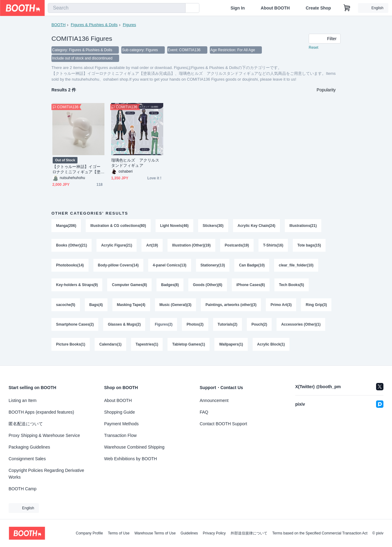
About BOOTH (275, 8)
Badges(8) (170, 287)
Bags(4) (96, 307)
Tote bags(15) (309, 247)
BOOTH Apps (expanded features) (41, 412)
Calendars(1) (110, 348)
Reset (313, 48)
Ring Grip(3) (317, 307)
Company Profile (89, 533)
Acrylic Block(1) (271, 348)
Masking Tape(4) (131, 307)
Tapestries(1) (147, 348)
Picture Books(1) (71, 348)
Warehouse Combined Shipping (134, 447)
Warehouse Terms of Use (155, 533)
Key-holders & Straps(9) (77, 287)
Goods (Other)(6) (208, 287)
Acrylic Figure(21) (117, 247)
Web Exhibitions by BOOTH (130, 459)
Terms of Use (119, 533)
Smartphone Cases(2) (75, 327)
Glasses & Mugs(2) (124, 327)
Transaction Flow (120, 435)
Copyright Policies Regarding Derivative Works (46, 474)
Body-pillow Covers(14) (118, 267)
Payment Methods (121, 424)
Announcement (214, 400)
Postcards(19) (237, 247)
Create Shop (318, 8)
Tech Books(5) (292, 287)
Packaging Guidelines (29, 447)
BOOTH (58, 25)
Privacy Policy (214, 533)
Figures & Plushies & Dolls (94, 25)
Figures (129, 25)
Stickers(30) (213, 226)
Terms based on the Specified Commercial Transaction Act (320, 533)
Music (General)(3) (176, 307)
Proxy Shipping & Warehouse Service (44, 435)
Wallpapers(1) (231, 348)
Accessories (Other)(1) (301, 327)
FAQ (204, 412)
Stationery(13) (213, 267)
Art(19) (152, 247)
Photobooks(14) (70, 267)
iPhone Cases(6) (251, 287)
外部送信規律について (249, 533)
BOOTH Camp (23, 489)
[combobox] (117, 8)
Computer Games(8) (130, 287)
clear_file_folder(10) (296, 267)
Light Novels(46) (174, 226)
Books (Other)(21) (72, 247)
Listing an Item (23, 400)
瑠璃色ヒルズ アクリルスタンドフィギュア (135, 163)
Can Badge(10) (252, 267)
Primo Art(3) (281, 307)
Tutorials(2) (228, 327)
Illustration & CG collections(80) (118, 226)
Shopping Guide (119, 412)
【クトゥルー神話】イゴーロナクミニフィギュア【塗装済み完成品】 (76, 170)
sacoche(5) (66, 307)
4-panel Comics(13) (170, 267)
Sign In (238, 8)
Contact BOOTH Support (223, 424)
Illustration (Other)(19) (191, 247)
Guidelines (189, 533)
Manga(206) (66, 226)
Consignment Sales (27, 459)
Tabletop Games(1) (189, 348)
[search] (179, 8)
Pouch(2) (260, 327)
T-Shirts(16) (273, 247)
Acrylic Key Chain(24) (256, 226)
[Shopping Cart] (347, 8)
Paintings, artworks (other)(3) (231, 307)
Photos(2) (195, 327)
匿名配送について (26, 424)
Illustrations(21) (303, 226)
